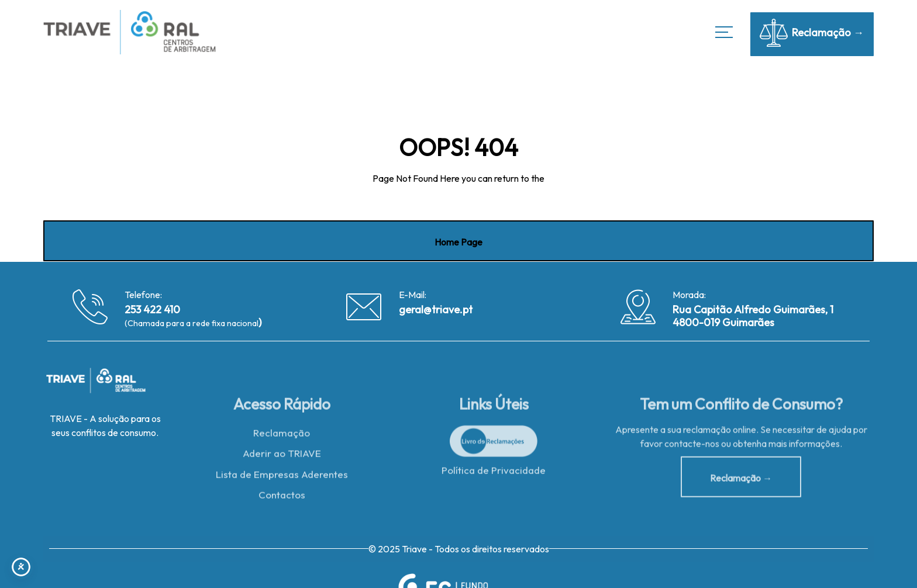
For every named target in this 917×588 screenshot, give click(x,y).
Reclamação (282, 435)
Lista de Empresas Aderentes (282, 477)
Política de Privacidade (494, 473)
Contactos (282, 498)
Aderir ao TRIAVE (282, 456)
